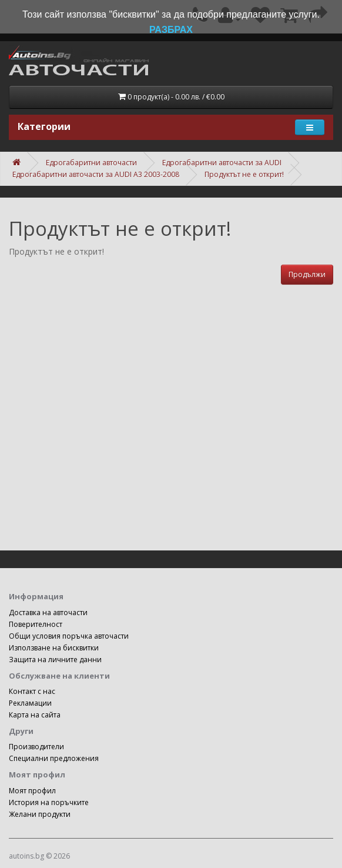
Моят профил (32, 791)
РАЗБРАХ (171, 30)
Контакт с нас (32, 691)
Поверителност (36, 624)
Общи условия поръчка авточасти (69, 636)
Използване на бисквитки (54, 648)
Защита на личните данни (55, 660)
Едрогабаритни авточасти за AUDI (222, 163)
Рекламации (30, 703)
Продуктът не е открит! (244, 174)
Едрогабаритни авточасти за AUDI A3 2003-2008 (96, 174)
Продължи (307, 274)
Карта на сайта (35, 715)
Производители (36, 747)
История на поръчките (49, 802)
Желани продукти (40, 814)
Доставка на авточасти (48, 612)
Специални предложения (54, 758)
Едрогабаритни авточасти (91, 163)
